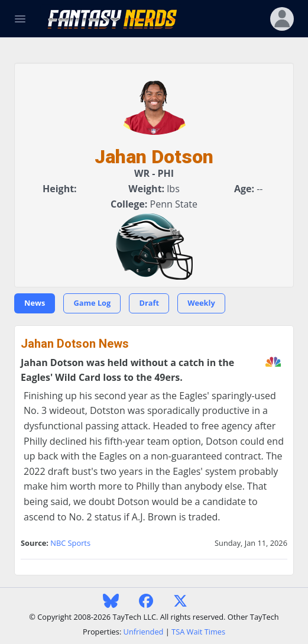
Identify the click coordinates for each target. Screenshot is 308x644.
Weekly (201, 303)
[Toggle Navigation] (20, 19)
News (35, 303)
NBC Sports (70, 543)
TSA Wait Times (198, 632)
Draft (149, 303)
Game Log (92, 303)
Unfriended (144, 632)
